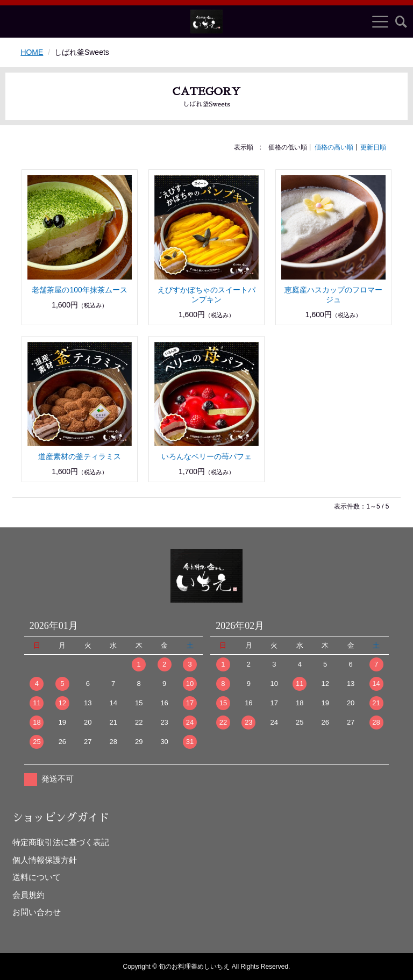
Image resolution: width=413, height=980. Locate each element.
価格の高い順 (334, 147)
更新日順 (373, 147)
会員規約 (29, 895)
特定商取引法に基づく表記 (61, 842)
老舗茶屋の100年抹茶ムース (79, 290)
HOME (32, 52)
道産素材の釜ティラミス (80, 456)
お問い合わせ (37, 912)
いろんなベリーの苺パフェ (206, 456)
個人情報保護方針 (45, 860)
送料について (37, 877)
